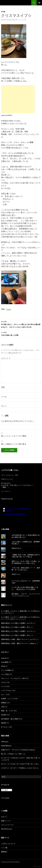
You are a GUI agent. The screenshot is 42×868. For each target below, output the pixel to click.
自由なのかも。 (17, 548)
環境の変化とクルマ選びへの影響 (13, 623)
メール (4, 397)
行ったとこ (5, 727)
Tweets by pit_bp (7, 499)
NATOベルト (16, 574)
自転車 (3, 723)
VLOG (3, 666)
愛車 (4, 487)
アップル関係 (6, 670)
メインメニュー (39, 3)
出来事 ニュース (7, 699)
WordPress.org (6, 829)
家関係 (3, 703)
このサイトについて (8, 844)
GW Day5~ (5, 742)
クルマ (3, 682)
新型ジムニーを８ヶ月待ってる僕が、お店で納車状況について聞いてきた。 (26, 562)
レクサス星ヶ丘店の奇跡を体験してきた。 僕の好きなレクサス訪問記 (25, 588)
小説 (3, 707)
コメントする (22, 20)
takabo (32, 643)
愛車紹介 (4, 852)
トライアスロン (7, 690)
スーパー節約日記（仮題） (13, 3)
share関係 (5, 662)
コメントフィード (7, 825)
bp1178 (15, 20)
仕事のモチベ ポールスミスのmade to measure (18, 750)
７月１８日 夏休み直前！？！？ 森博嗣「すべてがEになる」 (26, 569)
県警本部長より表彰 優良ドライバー (14, 639)
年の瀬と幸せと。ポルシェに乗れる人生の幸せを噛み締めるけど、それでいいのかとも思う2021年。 (21, 324)
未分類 (3, 12)
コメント (6, 358)
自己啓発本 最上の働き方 (11, 719)
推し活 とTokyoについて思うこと (13, 754)
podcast (4, 658)
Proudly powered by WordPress (10, 862)
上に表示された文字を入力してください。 (18, 421)
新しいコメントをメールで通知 (14, 436)
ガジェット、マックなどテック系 (13, 678)
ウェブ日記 (5, 674)
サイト (4, 406)
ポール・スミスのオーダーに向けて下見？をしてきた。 (21, 764)
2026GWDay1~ (7, 746)
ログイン (4, 817)
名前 (3, 387)
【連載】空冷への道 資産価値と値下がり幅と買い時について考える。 (26, 556)
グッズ (3, 686)
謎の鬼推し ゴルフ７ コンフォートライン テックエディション (26, 595)
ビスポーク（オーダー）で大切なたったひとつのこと (20, 768)
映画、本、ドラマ (7, 711)
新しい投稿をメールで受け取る (14, 444)
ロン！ (3, 695)
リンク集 (4, 848)
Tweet (9, 309)
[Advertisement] (18, 99)
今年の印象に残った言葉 (21, 334)
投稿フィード (6, 821)
